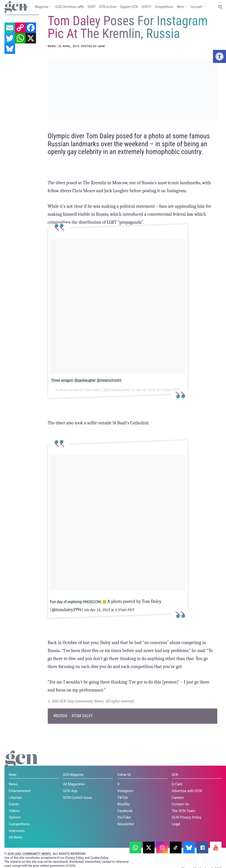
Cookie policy (93, 855)
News (13, 774)
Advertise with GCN (187, 791)
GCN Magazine (73, 774)
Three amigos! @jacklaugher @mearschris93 (86, 380)
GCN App (70, 791)
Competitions (164, 7)
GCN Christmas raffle (70, 7)
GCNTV (146, 7)
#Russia (60, 716)
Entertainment (20, 791)
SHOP (91, 7)
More (180, 7)
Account (197, 7)
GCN (175, 774)
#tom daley (82, 716)
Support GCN (129, 7)
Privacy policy (125, 855)
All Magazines (74, 784)
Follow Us (124, 774)
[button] (219, 56)
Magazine (41, 7)
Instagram (125, 791)
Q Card (177, 784)
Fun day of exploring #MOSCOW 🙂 (78, 602)
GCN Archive (108, 7)
